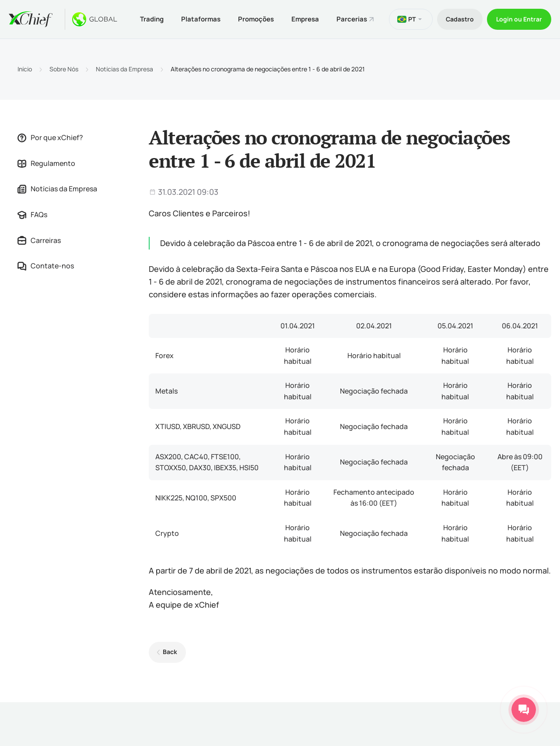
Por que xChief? (50, 137)
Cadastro (460, 19)
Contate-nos (46, 266)
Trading (152, 19)
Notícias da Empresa (124, 69)
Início (25, 69)
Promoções (256, 19)
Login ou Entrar (519, 19)
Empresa (305, 19)
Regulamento (46, 163)
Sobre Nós (64, 69)
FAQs (32, 215)
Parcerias (352, 19)
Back (170, 652)
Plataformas (201, 19)
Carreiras (39, 240)
